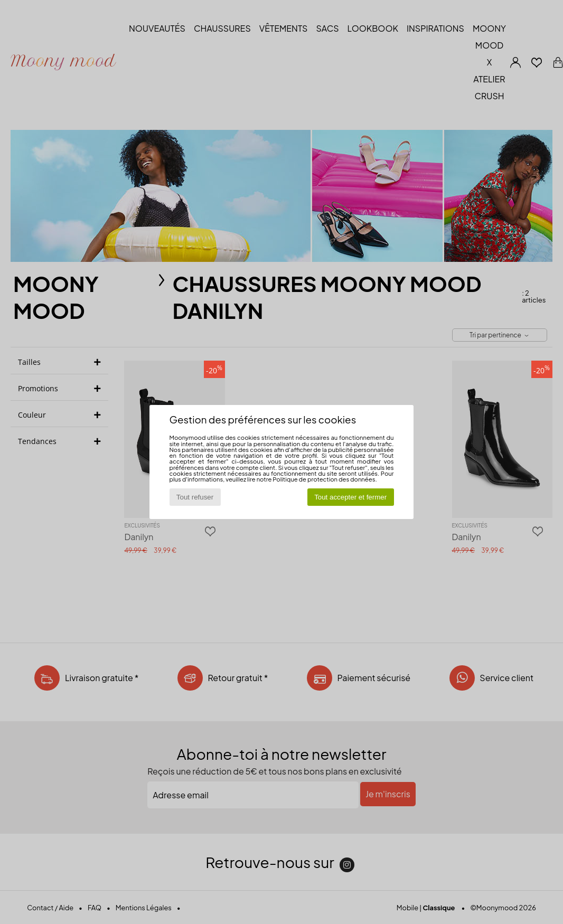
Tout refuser (195, 497)
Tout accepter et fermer (350, 497)
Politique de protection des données (324, 479)
